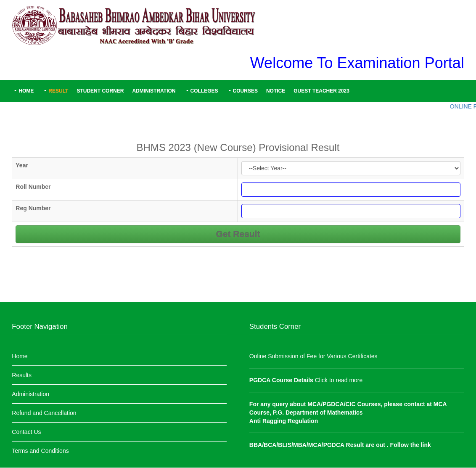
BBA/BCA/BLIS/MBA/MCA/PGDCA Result (307, 445)
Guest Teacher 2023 (321, 91)
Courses (245, 91)
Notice (276, 91)
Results (22, 375)
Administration (154, 91)
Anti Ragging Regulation (284, 421)
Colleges (204, 91)
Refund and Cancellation (44, 413)
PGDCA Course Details (282, 380)
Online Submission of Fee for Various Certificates (313, 356)
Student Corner (100, 91)
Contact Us (26, 432)
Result (58, 91)
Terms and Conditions (40, 451)
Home (26, 91)
